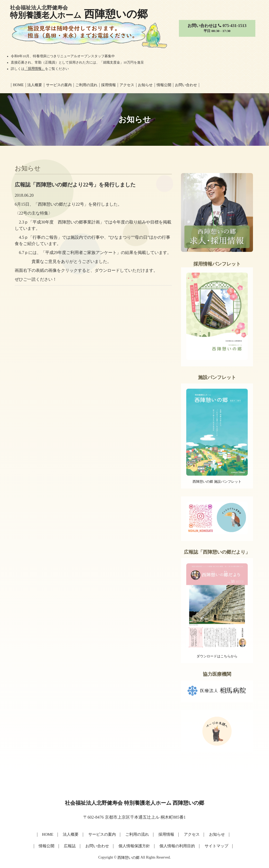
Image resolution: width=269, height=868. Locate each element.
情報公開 (164, 85)
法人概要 (35, 85)
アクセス (127, 85)
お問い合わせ (186, 85)
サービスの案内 (59, 85)
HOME (50, 834)
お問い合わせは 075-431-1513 (217, 29)
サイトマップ (213, 846)
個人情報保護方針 (134, 846)
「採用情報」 (35, 69)
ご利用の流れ (86, 85)
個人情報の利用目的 (176, 846)
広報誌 (72, 846)
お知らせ (145, 85)
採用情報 (108, 85)
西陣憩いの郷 (128, 857)
